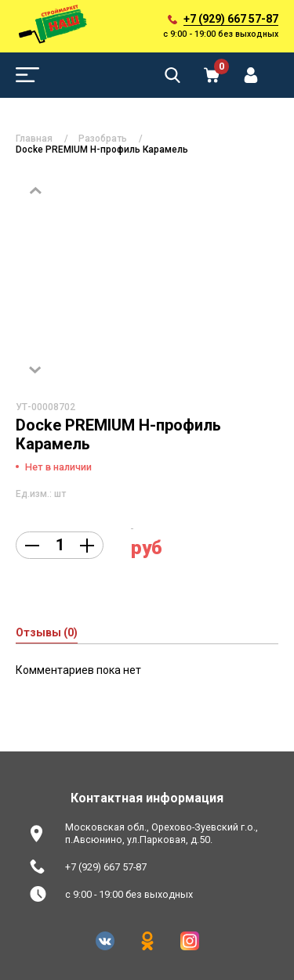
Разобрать (103, 139)
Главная (34, 139)
